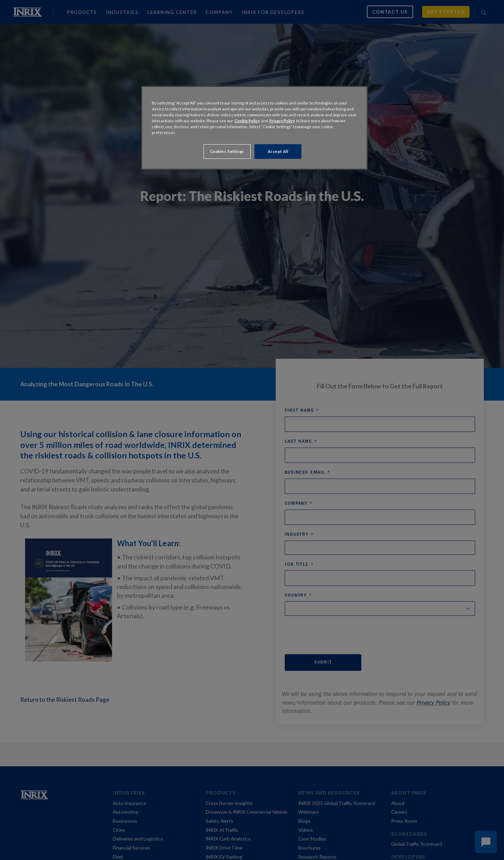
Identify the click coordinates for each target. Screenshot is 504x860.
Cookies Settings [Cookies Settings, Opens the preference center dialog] (227, 151)
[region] (254, 128)
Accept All (278, 151)
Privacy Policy (282, 121)
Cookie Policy (247, 121)
